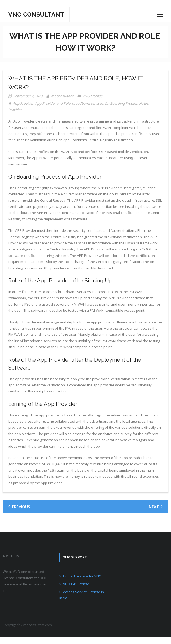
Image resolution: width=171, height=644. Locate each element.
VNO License (92, 96)
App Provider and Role (53, 103)
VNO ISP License (76, 584)
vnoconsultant (62, 96)
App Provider (23, 103)
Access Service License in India (82, 595)
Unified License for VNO (82, 576)
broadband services (87, 103)
